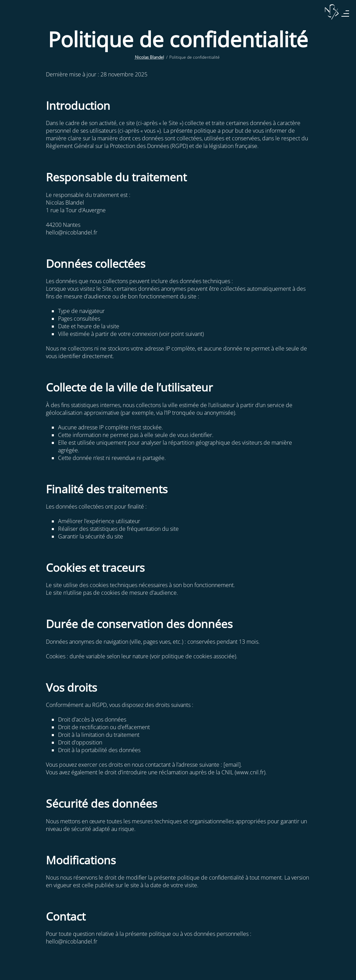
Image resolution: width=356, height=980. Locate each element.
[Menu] (345, 14)
